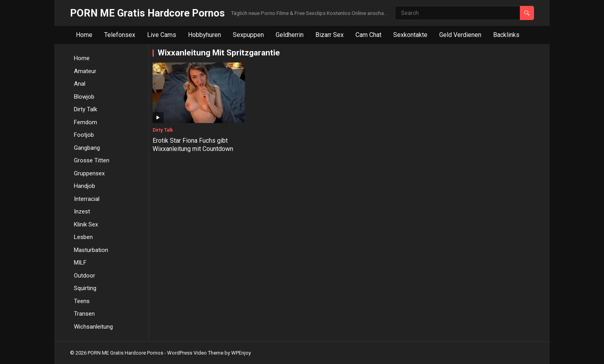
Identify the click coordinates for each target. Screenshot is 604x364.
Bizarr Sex (330, 35)
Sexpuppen (248, 35)
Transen (84, 314)
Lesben (83, 237)
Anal (80, 84)
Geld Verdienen (460, 35)
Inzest (82, 211)
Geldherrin (290, 35)
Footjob (84, 135)
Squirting (85, 288)
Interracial (87, 199)
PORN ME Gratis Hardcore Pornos (147, 13)
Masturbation (91, 250)
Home (84, 35)
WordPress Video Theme (195, 353)
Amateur (85, 71)
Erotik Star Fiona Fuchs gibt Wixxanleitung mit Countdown (193, 145)
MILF (80, 263)
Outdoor (85, 276)
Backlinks (506, 35)
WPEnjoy (241, 353)
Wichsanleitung (93, 327)
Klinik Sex (86, 224)
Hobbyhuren (204, 35)
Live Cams (162, 35)
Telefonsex (120, 35)
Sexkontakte (410, 35)
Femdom (86, 122)
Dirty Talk (86, 109)
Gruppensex (89, 173)
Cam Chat (368, 35)
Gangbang (87, 148)
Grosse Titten (92, 160)
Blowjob (84, 97)
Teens (82, 301)
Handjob (85, 186)
